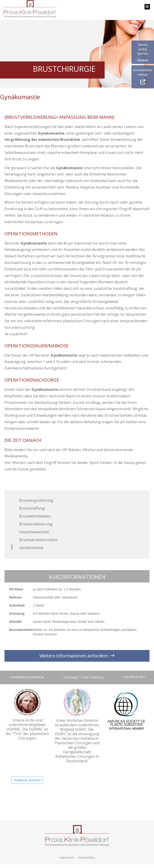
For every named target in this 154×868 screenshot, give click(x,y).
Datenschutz (87, 858)
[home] (29, 10)
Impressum (67, 858)
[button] (147, 7)
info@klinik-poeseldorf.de (26, 677)
